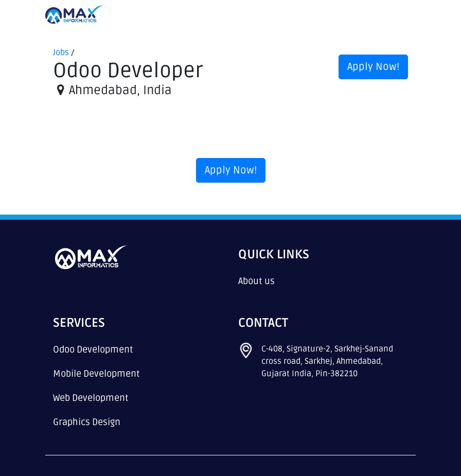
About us (256, 281)
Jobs (61, 52)
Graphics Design (87, 422)
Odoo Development (93, 349)
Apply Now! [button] (373, 67)
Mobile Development (96, 374)
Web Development (91, 398)
